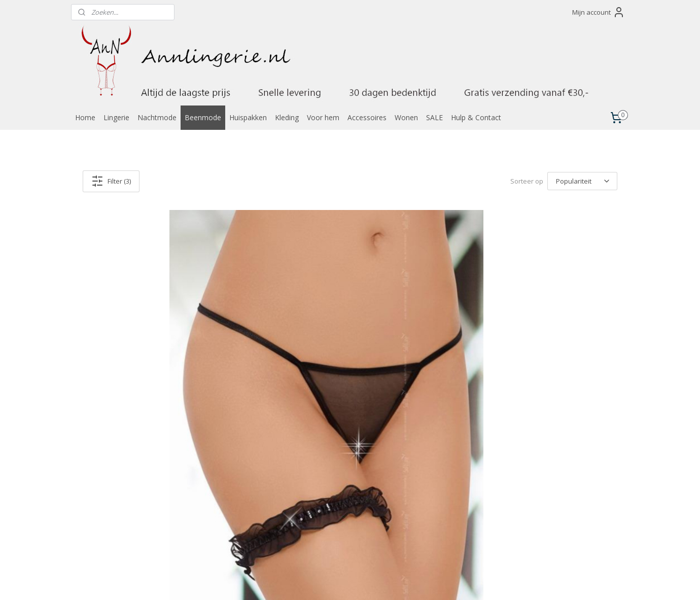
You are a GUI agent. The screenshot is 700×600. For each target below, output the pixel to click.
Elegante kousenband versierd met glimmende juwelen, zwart (156, 400)
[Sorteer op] (582, 181)
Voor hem (323, 117)
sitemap (309, 581)
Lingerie (116, 117)
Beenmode (203, 117)
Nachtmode (157, 117)
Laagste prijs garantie (441, 485)
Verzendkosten (431, 504)
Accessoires (367, 117)
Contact (421, 475)
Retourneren (428, 514)
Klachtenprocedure (437, 543)
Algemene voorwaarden (445, 524)
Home (85, 117)
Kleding (287, 117)
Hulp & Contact (476, 117)
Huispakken (248, 117)
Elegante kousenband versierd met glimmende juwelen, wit (342, 400)
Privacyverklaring (434, 533)
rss (330, 581)
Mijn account (599, 12)
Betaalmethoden (434, 494)
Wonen (406, 117)
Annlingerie (100, 462)
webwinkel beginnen (369, 581)
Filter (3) (111, 181)
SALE (434, 117)
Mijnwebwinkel (457, 581)
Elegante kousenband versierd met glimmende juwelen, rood (528, 400)
